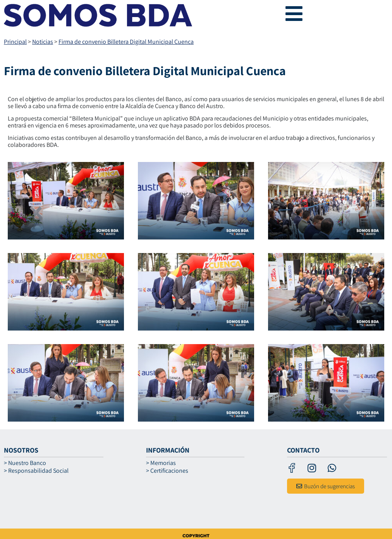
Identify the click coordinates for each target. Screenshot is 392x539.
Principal (15, 42)
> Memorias (161, 463)
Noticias (43, 42)
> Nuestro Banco (25, 463)
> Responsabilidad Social (36, 471)
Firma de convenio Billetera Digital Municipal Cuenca (126, 42)
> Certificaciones (167, 471)
